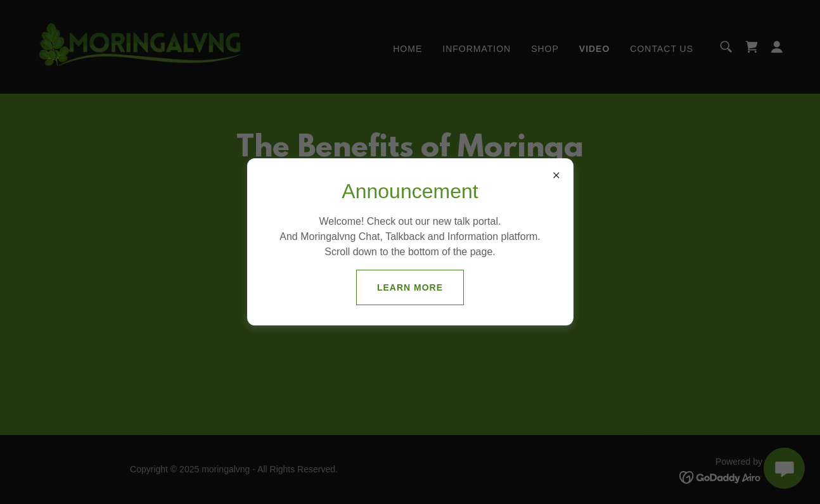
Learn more (410, 287)
